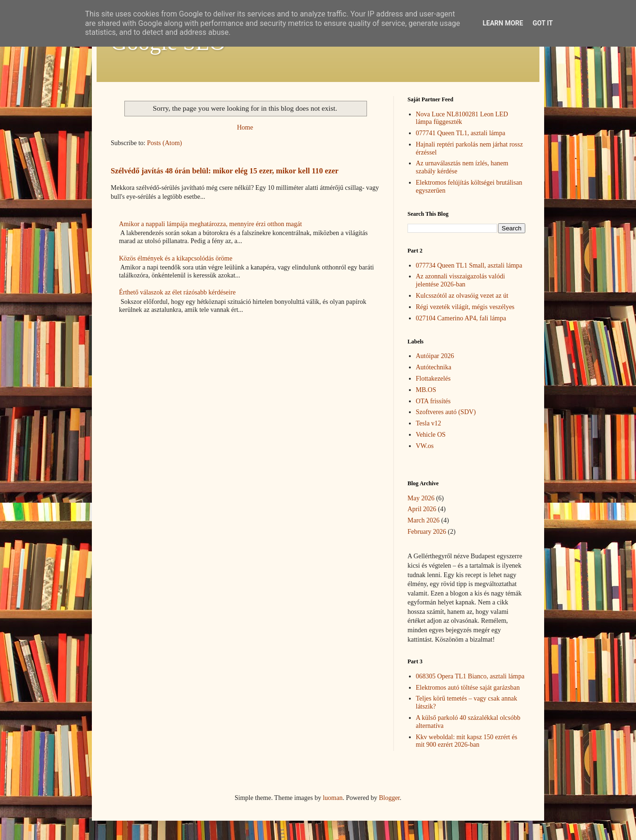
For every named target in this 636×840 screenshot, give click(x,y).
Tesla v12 (429, 423)
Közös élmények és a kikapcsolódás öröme (176, 258)
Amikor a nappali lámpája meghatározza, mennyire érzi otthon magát (211, 224)
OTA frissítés (433, 401)
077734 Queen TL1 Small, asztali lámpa (469, 265)
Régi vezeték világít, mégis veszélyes (465, 307)
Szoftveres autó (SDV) (446, 412)
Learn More (503, 23)
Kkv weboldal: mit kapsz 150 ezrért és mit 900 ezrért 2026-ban (467, 741)
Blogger (389, 798)
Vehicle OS (431, 435)
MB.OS (426, 390)
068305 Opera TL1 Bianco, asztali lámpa (470, 676)
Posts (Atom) (164, 143)
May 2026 (421, 498)
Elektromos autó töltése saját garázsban (468, 688)
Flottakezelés (433, 379)
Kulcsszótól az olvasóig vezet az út (462, 296)
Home (245, 127)
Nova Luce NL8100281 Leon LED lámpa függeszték (462, 118)
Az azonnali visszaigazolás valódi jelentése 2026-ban (461, 280)
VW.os (425, 446)
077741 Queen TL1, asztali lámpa (461, 133)
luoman (333, 798)
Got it (542, 23)
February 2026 (427, 532)
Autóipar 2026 (435, 356)
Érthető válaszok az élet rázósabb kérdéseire (178, 292)
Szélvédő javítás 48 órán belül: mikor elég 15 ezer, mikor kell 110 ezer (225, 171)
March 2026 (424, 520)
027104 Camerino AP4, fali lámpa (461, 318)
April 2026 (422, 509)
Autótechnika (434, 367)
